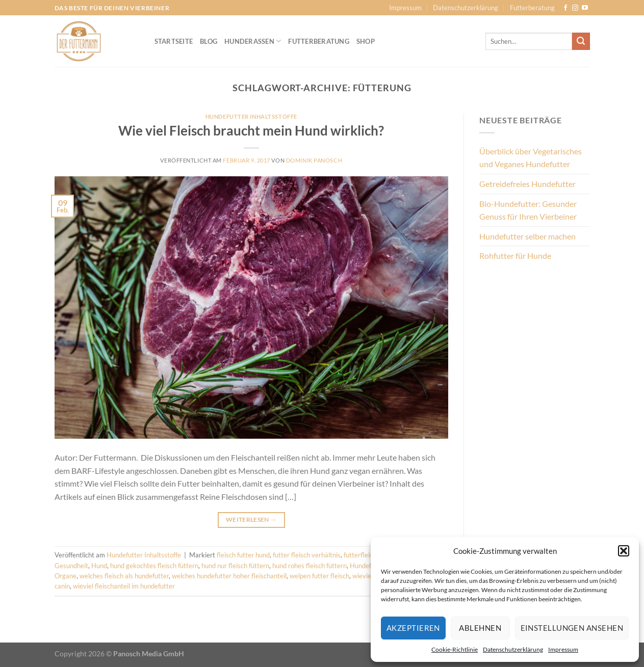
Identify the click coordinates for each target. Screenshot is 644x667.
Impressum (563, 649)
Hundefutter (368, 566)
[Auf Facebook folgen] (565, 8)
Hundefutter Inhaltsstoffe (251, 116)
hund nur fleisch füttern (235, 566)
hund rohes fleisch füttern (310, 566)
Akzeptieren (413, 628)
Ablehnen (480, 628)
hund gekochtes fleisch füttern (154, 566)
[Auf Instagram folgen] (575, 8)
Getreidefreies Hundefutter (527, 184)
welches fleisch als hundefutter (124, 576)
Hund (99, 566)
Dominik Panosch (314, 160)
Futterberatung (532, 8)
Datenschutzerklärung (513, 649)
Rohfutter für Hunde (515, 256)
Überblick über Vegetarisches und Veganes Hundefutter (531, 158)
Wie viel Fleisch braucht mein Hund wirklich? (251, 130)
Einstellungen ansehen (572, 628)
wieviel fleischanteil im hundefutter (124, 586)
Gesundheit (71, 566)
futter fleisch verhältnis (307, 555)
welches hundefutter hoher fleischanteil (229, 576)
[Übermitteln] (581, 41)
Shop (366, 41)
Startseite (174, 41)
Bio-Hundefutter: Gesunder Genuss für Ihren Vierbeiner (528, 210)
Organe (66, 576)
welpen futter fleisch (319, 576)
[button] (624, 551)
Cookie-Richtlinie (455, 649)
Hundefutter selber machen (527, 236)
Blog (209, 41)
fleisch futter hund (243, 555)
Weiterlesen (251, 519)
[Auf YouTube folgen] (585, 8)
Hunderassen (253, 41)
